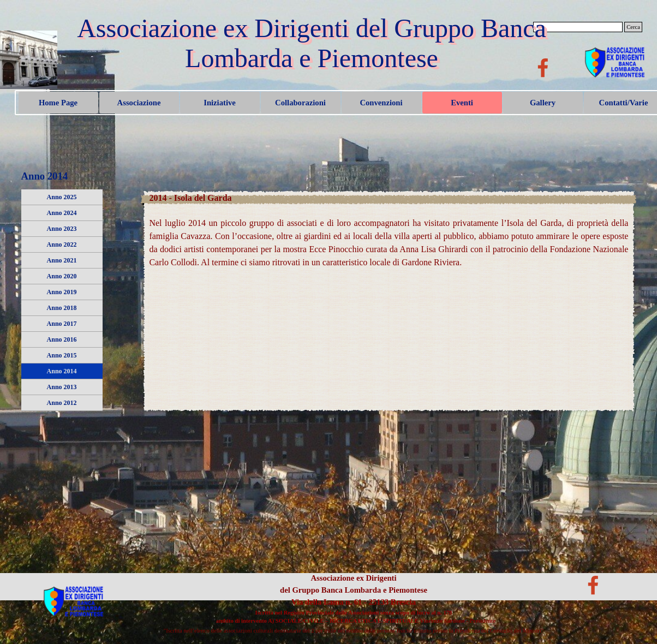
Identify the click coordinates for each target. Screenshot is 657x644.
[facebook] (543, 68)
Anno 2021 (62, 260)
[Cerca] (578, 27)
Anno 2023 (62, 229)
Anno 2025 (62, 197)
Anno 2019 (62, 292)
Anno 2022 (62, 245)
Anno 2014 (62, 371)
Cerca (633, 27)
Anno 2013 (62, 387)
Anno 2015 (62, 355)
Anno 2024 (62, 213)
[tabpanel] (389, 236)
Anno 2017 (62, 324)
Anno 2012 (62, 403)
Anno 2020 (62, 276)
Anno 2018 (62, 308)
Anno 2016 (62, 339)
